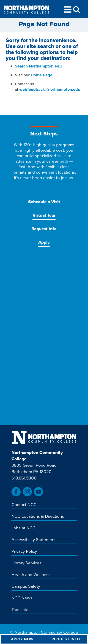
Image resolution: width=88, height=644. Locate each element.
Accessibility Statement (34, 540)
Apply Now (22, 639)
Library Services (26, 563)
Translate (20, 610)
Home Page (42, 75)
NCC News (22, 598)
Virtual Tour (44, 215)
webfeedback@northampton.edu (50, 89)
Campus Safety (26, 587)
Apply (44, 242)
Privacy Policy (24, 552)
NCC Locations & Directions (38, 517)
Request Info (44, 229)
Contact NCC (24, 505)
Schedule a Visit (44, 202)
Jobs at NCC (23, 528)
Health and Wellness (31, 575)
